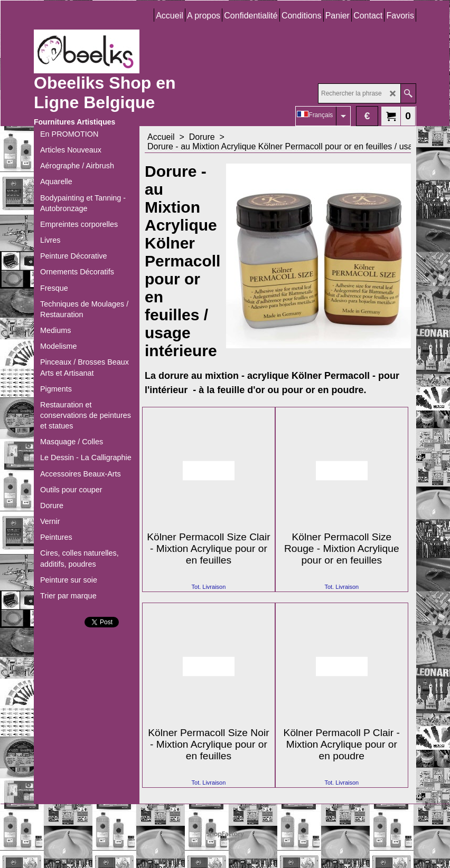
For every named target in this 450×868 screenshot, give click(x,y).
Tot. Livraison (209, 587)
